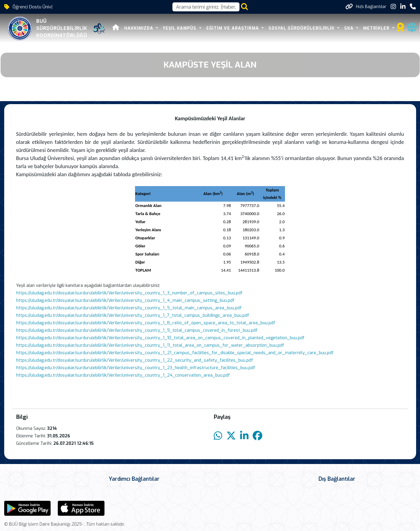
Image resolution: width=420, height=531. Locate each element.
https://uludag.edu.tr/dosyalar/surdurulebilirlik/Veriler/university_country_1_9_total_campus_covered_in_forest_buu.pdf (137, 330)
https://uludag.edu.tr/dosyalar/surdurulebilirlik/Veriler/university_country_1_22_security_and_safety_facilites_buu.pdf (135, 360)
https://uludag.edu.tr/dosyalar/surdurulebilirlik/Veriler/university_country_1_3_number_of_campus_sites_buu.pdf (129, 293)
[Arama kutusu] (206, 7)
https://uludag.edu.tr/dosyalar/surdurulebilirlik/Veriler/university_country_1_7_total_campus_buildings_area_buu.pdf (133, 315)
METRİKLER (365, 28)
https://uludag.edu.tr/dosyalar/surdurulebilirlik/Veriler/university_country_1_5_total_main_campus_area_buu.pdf (129, 308)
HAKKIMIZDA (128, 28)
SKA (338, 28)
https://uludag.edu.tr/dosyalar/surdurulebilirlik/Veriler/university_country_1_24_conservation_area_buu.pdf (123, 375)
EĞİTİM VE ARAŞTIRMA (221, 28)
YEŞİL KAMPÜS (168, 28)
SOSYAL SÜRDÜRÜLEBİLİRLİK (290, 28)
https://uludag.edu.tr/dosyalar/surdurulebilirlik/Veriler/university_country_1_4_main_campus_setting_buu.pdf (125, 301)
